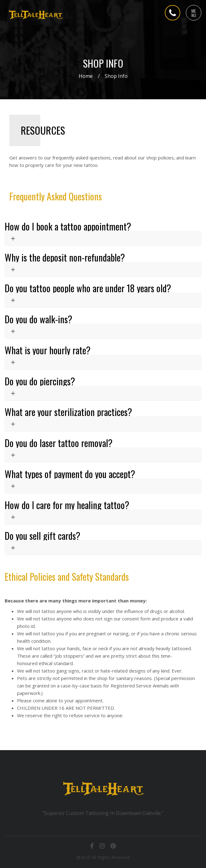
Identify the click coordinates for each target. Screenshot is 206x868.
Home (86, 76)
